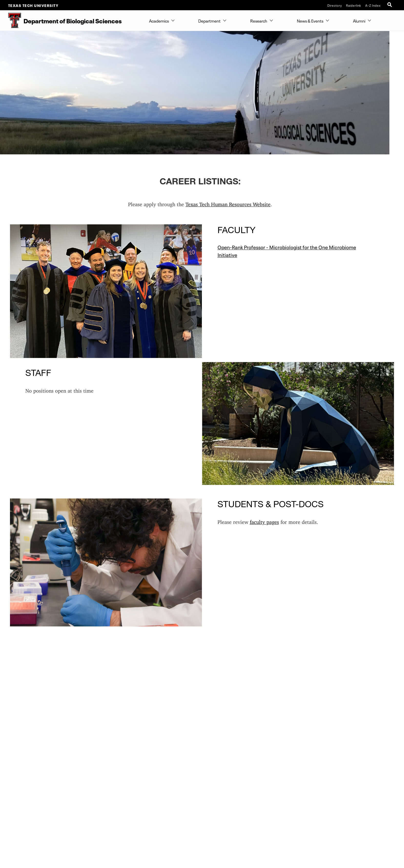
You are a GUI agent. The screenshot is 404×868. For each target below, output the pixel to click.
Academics (159, 21)
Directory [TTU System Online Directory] (335, 5)
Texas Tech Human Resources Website (228, 203)
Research (259, 21)
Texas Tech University (33, 5)
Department (209, 21)
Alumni (359, 21)
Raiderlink (354, 5)
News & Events (310, 21)
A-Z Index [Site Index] (373, 5)
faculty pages (264, 521)
